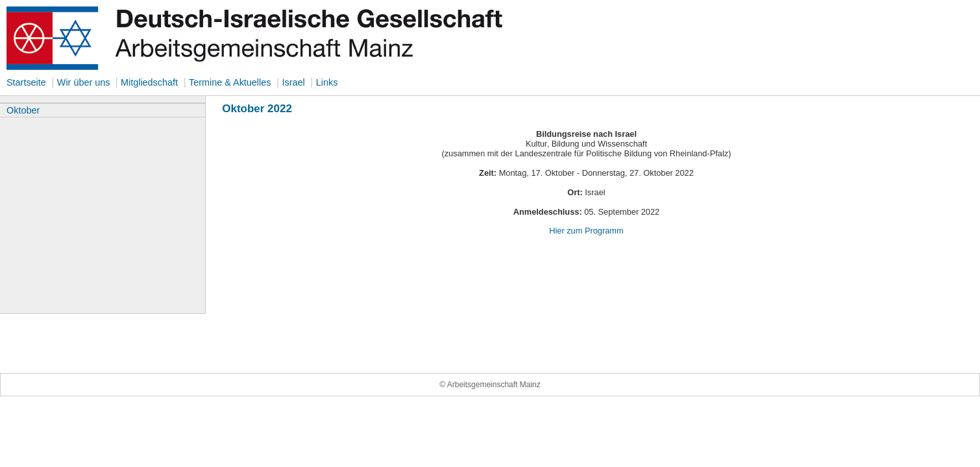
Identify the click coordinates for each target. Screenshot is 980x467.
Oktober (23, 110)
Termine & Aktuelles (230, 82)
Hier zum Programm (586, 231)
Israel (293, 82)
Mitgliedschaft (149, 82)
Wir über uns (85, 82)
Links (327, 82)
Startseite (26, 82)
